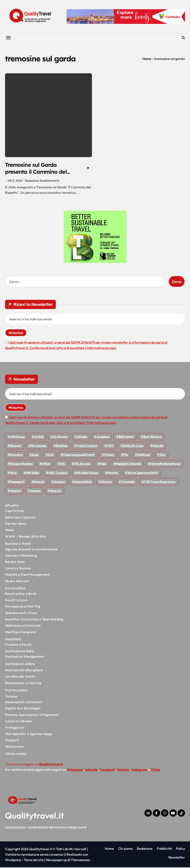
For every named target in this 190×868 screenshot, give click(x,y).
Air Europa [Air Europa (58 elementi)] (60, 437)
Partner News (16, 524)
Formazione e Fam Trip (23, 607)
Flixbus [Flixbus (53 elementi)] (109, 455)
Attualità (12, 506)
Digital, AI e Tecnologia (23, 709)
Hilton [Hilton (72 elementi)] (46, 464)
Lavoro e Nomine (18, 569)
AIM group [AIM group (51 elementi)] (17, 437)
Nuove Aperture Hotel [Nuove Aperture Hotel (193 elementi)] (143, 473)
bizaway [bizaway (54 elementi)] (16, 446)
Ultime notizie (16, 754)
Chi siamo (125, 849)
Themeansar (80, 860)
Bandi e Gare (15, 563)
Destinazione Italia (19, 652)
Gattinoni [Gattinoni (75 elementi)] (144, 455)
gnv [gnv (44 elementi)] (163, 455)
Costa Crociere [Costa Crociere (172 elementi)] (87, 446)
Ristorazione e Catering (23, 683)
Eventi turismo (16, 601)
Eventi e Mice (15, 589)
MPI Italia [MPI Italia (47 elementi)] (33, 473)
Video (10, 531)
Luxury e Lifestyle (19, 722)
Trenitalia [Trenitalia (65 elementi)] (128, 482)
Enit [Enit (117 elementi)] (51, 455)
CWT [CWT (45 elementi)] (110, 446)
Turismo (11, 697)
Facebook (107, 770)
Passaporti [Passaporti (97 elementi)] (17, 482)
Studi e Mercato (17, 582)
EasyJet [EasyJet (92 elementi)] (158, 446)
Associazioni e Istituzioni (24, 702)
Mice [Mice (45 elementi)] (13, 473)
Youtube (123, 770)
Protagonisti (14, 728)
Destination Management (25, 657)
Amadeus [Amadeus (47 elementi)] (103, 437)
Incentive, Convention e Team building (34, 620)
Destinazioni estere (20, 664)
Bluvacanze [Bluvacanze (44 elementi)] (39, 446)
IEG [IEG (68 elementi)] (62, 464)
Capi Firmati (15, 512)
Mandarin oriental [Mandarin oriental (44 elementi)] (128, 464)
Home (147, 59)
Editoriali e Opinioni (20, 518)
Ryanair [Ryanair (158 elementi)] (39, 482)
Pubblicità (164, 849)
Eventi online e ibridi (21, 594)
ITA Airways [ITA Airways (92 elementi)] (82, 464)
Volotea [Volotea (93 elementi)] (15, 491)
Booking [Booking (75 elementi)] (62, 446)
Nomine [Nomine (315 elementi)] (113, 473)
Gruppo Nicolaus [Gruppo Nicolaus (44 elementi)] (21, 464)
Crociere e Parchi (18, 645)
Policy (180, 849)
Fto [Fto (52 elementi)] (126, 455)
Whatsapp (75, 770)
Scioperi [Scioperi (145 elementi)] (60, 482)
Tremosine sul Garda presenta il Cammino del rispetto (38, 172)
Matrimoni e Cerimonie (23, 626)
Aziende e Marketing (21, 556)
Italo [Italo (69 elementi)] (103, 464)
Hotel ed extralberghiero (24, 671)
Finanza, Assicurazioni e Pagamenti (32, 715)
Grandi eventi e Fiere (21, 613)
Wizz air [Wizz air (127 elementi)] (56, 491)
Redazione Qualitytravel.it (42, 181)
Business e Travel (18, 544)
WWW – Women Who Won (26, 537)
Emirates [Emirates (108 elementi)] (16, 455)
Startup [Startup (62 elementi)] (106, 482)
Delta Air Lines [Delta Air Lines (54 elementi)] (133, 446)
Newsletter (177, 858)
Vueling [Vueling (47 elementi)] (35, 491)
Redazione (145, 849)
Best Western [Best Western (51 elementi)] (152, 437)
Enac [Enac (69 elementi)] (35, 455)
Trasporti (12, 741)
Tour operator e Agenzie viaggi (29, 734)
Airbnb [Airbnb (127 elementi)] (39, 437)
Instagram (139, 770)
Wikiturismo (14, 747)
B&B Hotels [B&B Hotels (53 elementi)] (126, 437)
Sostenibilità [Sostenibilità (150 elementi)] (83, 482)
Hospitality (13, 640)
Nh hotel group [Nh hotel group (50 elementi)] (87, 473)
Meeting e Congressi (21, 633)
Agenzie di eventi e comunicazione (31, 550)
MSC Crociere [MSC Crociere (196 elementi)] (58, 473)
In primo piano (16, 691)
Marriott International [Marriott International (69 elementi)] (165, 464)
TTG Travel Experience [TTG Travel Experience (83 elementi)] (160, 482)
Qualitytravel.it (35, 816)
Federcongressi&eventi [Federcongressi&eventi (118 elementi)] (79, 455)
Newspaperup (56, 860)
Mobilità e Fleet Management (28, 575)
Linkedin (91, 770)
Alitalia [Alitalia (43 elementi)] (82, 437)
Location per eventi (20, 677)
